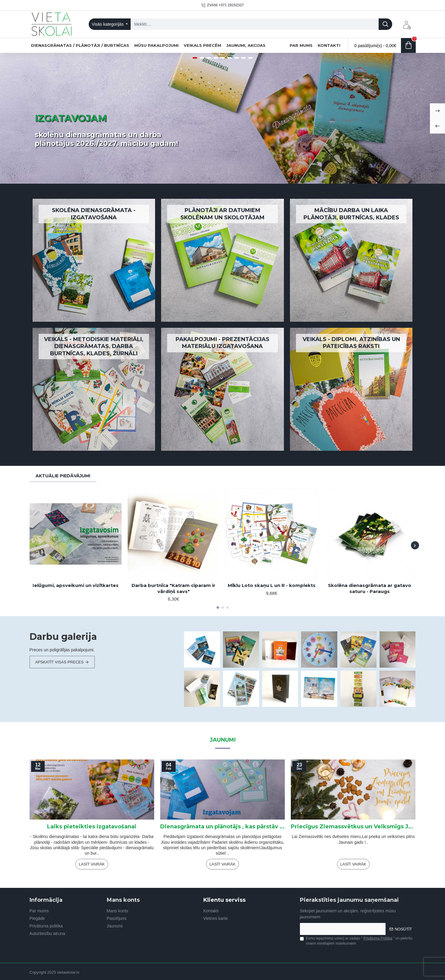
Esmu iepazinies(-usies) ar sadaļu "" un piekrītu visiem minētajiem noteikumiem (356, 941)
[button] (415, 545)
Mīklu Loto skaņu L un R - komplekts (272, 585)
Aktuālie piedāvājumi (63, 476)
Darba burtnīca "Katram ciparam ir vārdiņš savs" (173, 588)
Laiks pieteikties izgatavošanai (92, 827)
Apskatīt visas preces (60, 662)
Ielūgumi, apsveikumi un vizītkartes (76, 585)
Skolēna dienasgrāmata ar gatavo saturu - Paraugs (370, 588)
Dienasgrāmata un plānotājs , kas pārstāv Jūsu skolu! (222, 827)
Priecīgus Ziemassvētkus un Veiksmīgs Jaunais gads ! (353, 827)
